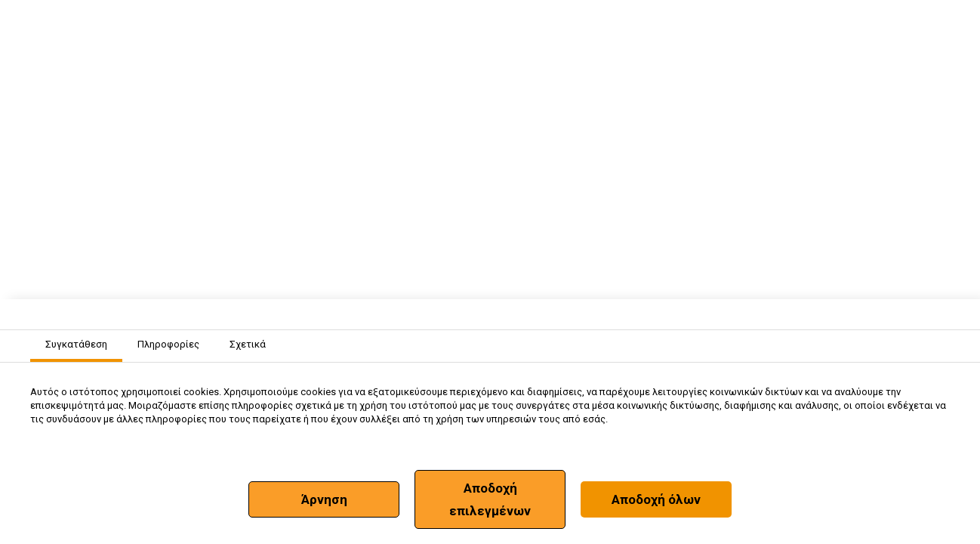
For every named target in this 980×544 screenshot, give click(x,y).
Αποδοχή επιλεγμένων (490, 499)
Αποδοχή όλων (656, 499)
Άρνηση (324, 499)
